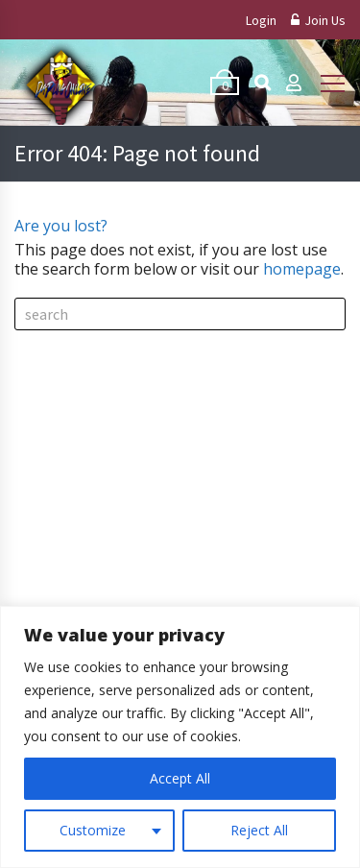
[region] (180, 737)
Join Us (318, 20)
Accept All (180, 778)
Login (261, 20)
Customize (93, 830)
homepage (302, 269)
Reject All (259, 830)
